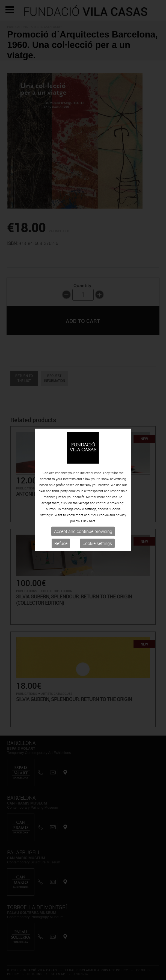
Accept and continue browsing (83, 531)
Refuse (61, 543)
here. (93, 521)
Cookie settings (97, 543)
